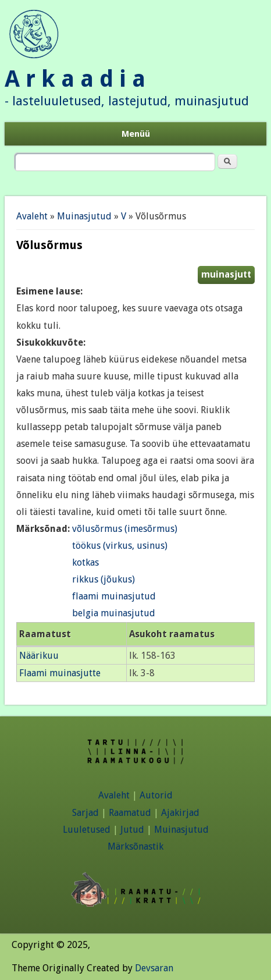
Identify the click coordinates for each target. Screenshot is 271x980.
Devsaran (154, 968)
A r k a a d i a (75, 79)
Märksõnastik (135, 846)
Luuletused (87, 830)
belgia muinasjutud (114, 613)
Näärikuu (39, 656)
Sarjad (85, 813)
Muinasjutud (84, 216)
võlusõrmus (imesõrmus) (125, 529)
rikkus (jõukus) (104, 579)
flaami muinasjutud (114, 596)
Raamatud (130, 813)
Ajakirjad (180, 813)
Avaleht (32, 216)
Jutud (132, 830)
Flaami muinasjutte (60, 673)
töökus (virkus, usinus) (120, 546)
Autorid (156, 795)
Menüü (136, 134)
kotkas (85, 562)
